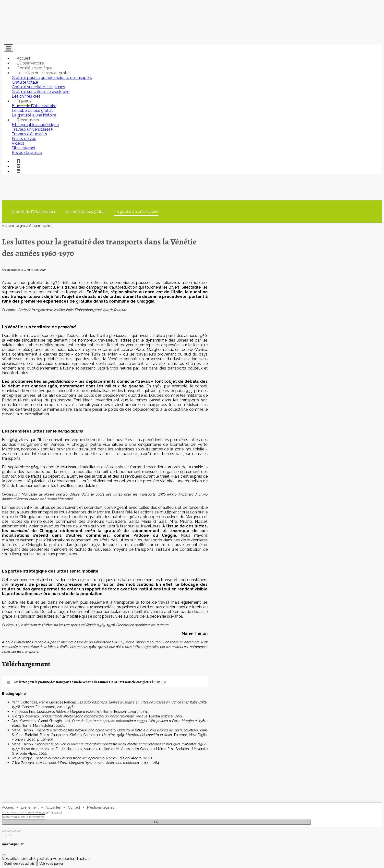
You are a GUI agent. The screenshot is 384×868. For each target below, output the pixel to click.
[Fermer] (4, 855)
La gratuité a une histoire (136, 211)
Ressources (28, 120)
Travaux (24, 101)
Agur (45, 812)
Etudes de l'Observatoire (34, 211)
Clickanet (56, 812)
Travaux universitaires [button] (32, 129)
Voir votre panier (51, 863)
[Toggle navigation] (8, 48)
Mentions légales (101, 807)
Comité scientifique (35, 68)
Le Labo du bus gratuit (85, 211)
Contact (74, 807)
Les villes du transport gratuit (44, 73)
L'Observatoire (30, 63)
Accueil (23, 58)
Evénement (30, 807)
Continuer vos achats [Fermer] (19, 863)
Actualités (53, 807)
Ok (156, 822)
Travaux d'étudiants (29, 134)
